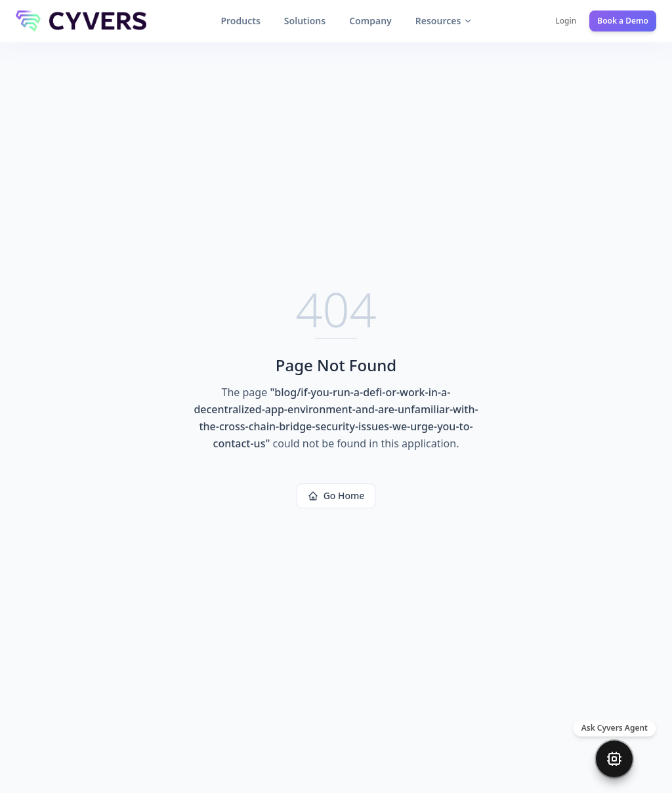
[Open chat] (614, 759)
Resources (444, 21)
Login (566, 21)
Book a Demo (623, 21)
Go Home (336, 496)
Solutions (305, 21)
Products (240, 21)
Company (370, 21)
